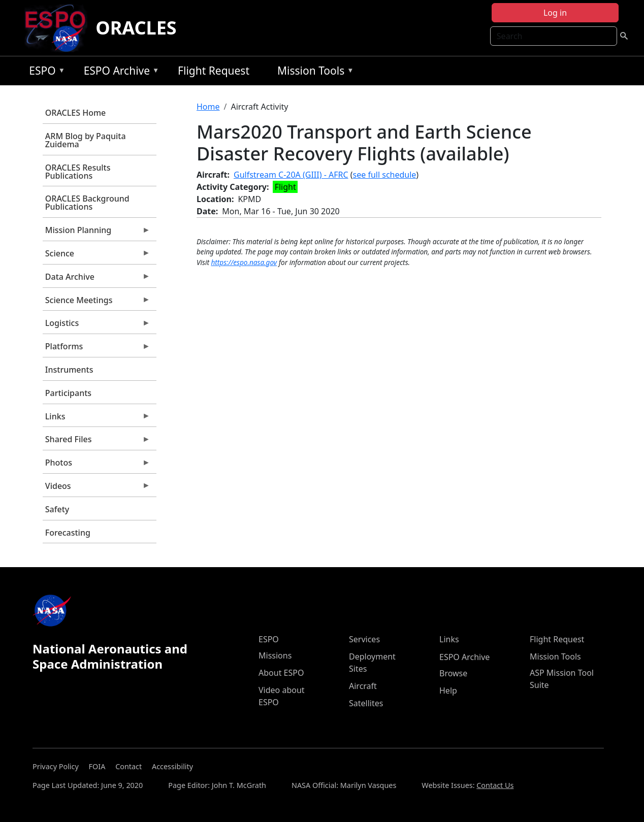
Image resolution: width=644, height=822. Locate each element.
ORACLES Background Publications (87, 203)
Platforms (96, 349)
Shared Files (96, 442)
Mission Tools (313, 72)
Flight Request (214, 71)
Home (208, 107)
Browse (453, 673)
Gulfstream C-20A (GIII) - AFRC (291, 175)
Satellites (366, 703)
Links (96, 419)
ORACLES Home (75, 113)
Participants (68, 393)
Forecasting (68, 533)
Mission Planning (96, 233)
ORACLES (136, 28)
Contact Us (495, 785)
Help (448, 691)
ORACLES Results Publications (78, 172)
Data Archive (96, 279)
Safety (57, 509)
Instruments (69, 370)
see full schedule (385, 175)
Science (96, 256)
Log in (555, 13)
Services (364, 639)
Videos (96, 488)
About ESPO (281, 673)
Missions (275, 655)
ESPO (44, 72)
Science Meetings (96, 303)
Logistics (96, 325)
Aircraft (363, 686)
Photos (96, 465)
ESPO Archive (119, 72)
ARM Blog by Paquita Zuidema (86, 140)
